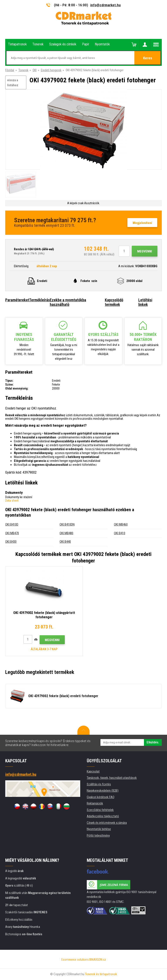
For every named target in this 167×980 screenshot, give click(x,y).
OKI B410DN (67, 524)
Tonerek (23, 70)
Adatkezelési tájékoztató (103, 816)
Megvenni (145, 251)
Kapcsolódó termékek (114, 302)
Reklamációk (95, 803)
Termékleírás (39, 300)
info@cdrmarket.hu (105, 5)
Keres (148, 58)
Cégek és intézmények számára (107, 823)
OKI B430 (11, 542)
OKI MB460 (121, 524)
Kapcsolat (93, 771)
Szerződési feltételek (100, 810)
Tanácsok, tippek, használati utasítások (112, 778)
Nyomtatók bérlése (99, 829)
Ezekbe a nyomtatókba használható (68, 302)
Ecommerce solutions (75, 960)
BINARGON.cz (98, 960)
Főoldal (10, 70)
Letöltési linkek (145, 302)
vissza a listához (13, 83)
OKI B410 (120, 533)
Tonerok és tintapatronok (101, 974)
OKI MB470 (12, 533)
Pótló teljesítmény (98, 836)
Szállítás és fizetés (99, 784)
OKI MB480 (66, 533)
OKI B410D (12, 524)
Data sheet (12, 501)
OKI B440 (65, 542)
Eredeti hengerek (51, 70)
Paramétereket (17, 300)
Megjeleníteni (142, 223)
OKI (35, 70)
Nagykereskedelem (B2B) (103, 791)
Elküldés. (153, 742)
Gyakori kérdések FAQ (101, 797)
